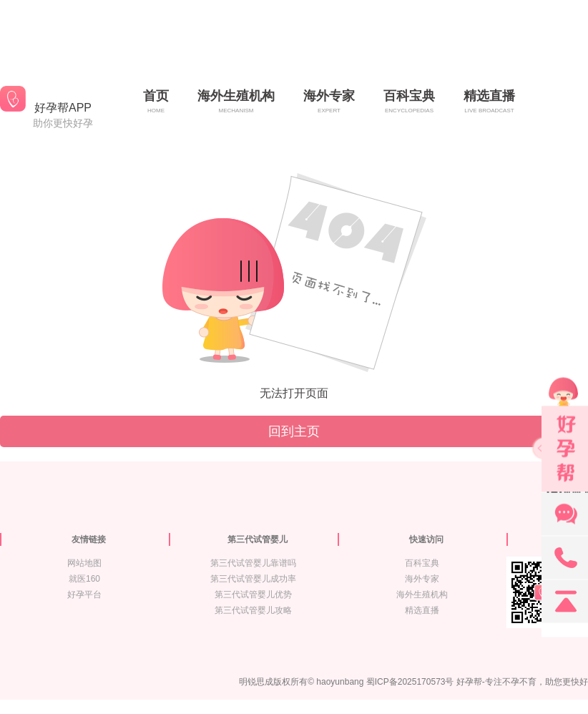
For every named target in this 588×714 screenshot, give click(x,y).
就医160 (84, 579)
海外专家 (422, 579)
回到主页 (294, 431)
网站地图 (84, 563)
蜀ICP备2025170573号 (410, 682)
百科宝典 (422, 563)
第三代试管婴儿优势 (253, 595)
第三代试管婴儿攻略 (253, 610)
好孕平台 (84, 595)
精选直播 (422, 610)
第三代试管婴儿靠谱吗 (253, 563)
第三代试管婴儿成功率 (253, 579)
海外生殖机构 (422, 595)
